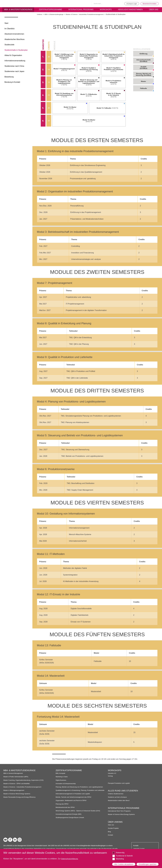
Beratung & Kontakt (12, 82)
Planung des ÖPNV (62, 806)
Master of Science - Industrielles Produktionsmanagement (86, 14)
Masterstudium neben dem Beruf (119, 800)
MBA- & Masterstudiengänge (18, 10)
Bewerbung (9, 77)
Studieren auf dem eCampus (118, 797)
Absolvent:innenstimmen (130, 10)
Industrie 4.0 (112, 773)
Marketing (120, 857)
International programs (81, 10)
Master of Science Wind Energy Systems (17, 794)
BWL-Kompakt (61, 773)
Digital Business (61, 780)
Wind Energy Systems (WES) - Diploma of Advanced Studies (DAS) (79, 813)
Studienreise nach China (14, 66)
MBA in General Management (13, 773)
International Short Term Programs (120, 811)
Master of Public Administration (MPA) (16, 777)
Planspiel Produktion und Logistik (119, 783)
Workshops (106, 10)
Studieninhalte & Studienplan (16, 50)
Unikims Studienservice (116, 794)
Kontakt (110, 835)
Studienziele (9, 45)
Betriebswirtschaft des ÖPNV (66, 809)
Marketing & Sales (62, 777)
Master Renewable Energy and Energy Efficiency (20, 797)
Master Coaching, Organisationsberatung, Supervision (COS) (24, 780)
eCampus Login (130, 4)
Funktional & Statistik (124, 854)
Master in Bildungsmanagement (14, 790)
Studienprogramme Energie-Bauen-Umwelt (70, 819)
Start (6, 23)
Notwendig (120, 851)
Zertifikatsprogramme (50, 10)
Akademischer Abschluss (15, 39)
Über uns (111, 825)
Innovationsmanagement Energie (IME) (69, 816)
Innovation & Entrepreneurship (66, 784)
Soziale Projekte (113, 828)
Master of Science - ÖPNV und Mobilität (17, 784)
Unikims (40, 14)
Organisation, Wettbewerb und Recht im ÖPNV (72, 802)
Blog (109, 832)
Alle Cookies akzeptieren (124, 863)
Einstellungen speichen (147, 863)
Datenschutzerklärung (70, 857)
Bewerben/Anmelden (149, 4)
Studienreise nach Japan (14, 71)
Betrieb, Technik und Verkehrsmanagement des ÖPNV (74, 799)
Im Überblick (10, 29)
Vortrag (110, 776)
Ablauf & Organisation (13, 55)
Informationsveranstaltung (15, 61)
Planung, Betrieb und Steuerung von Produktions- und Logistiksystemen (80, 787)
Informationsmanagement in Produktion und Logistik (73, 796)
